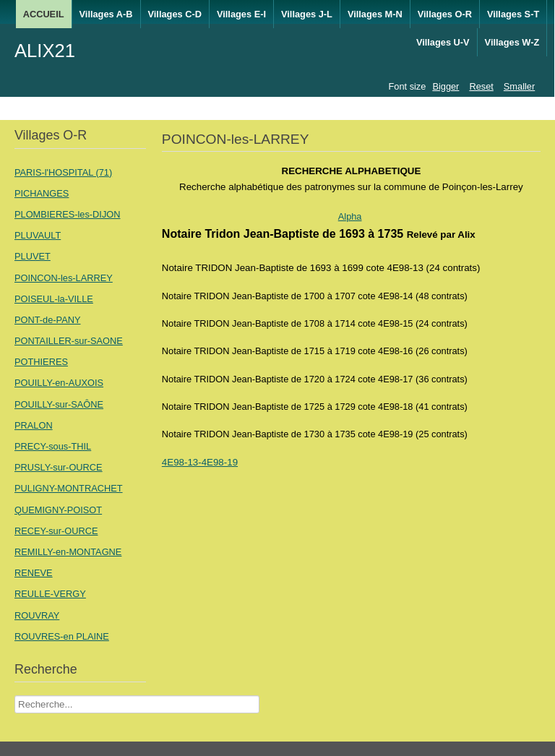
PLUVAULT (38, 235)
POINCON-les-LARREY (64, 278)
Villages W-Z (512, 42)
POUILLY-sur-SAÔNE (59, 404)
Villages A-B (106, 14)
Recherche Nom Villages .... (15, 696)
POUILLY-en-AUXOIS (59, 383)
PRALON (34, 425)
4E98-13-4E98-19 (200, 462)
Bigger (446, 86)
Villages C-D (175, 14)
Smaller (519, 86)
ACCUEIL (44, 14)
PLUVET (33, 256)
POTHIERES (41, 362)
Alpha (350, 216)
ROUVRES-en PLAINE (62, 636)
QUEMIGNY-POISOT (58, 510)
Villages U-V (443, 42)
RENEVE (34, 573)
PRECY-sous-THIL (53, 446)
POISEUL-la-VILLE (54, 299)
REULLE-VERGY (50, 594)
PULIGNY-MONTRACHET (69, 488)
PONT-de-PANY (48, 320)
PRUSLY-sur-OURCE (59, 467)
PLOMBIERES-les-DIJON (67, 214)
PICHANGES (42, 193)
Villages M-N (375, 14)
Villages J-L (307, 14)
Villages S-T (513, 14)
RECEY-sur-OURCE (56, 531)
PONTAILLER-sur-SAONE (69, 341)
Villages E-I (241, 14)
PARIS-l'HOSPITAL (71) (63, 172)
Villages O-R (445, 14)
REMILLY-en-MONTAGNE (68, 552)
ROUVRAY (37, 615)
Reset (481, 86)
